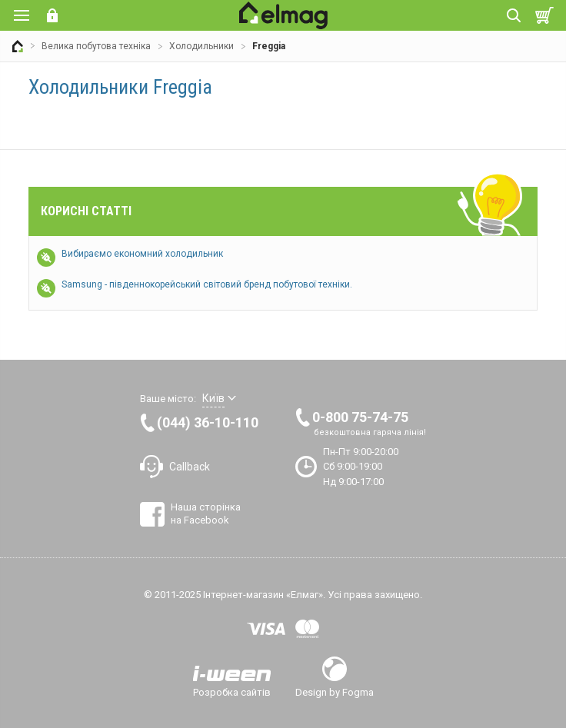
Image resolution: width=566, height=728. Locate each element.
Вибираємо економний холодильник (142, 254)
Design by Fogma (335, 692)
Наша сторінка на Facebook (206, 513)
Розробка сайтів (232, 692)
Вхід (52, 15)
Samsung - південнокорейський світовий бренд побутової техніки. (207, 284)
